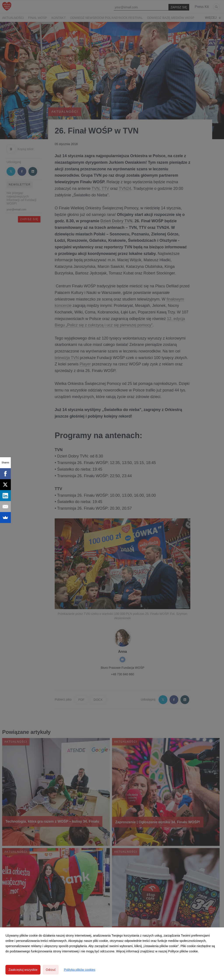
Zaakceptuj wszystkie (23, 970)
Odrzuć (51, 970)
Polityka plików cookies (80, 970)
